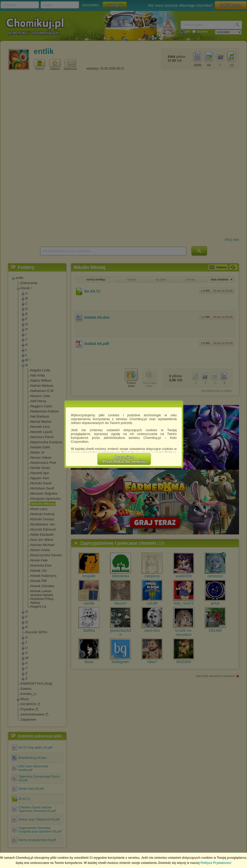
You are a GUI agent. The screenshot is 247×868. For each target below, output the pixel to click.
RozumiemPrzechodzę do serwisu (124, 459)
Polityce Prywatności (216, 863)
